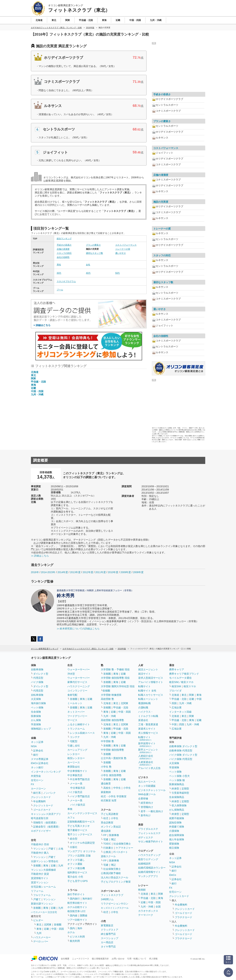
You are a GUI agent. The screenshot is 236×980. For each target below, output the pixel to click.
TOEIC (107, 844)
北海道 (35, 372)
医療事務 (114, 835)
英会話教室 (107, 823)
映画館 (142, 890)
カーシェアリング (77, 750)
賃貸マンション (40, 882)
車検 (70, 809)
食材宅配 (72, 695)
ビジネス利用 (77, 937)
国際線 (84, 915)
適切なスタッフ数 (94, 253)
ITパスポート (121, 852)
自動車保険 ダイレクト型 (183, 746)
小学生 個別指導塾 (111, 775)
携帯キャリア (177, 669)
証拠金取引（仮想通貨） (47, 827)
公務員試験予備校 (111, 873)
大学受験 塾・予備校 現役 (115, 669)
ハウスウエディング (149, 855)
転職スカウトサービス (151, 695)
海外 (80, 928)
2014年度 (63, 572)
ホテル (71, 932)
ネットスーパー (76, 712)
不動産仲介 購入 (40, 853)
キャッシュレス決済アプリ (46, 814)
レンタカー (74, 754)
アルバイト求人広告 (149, 768)
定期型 (185, 789)
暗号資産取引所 (40, 818)
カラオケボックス (148, 911)
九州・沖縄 (37, 394)
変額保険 (174, 844)
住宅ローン (37, 780)
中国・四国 (37, 391)
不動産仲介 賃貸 (40, 874)
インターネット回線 (180, 712)
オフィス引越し (76, 860)
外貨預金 (36, 776)
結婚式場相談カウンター (152, 868)
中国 (199, 699)
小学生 (127, 788)
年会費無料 (39, 801)
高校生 (107, 788)
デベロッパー (41, 941)
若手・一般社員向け (152, 811)
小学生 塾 (106, 767)
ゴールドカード (42, 810)
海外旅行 (87, 899)
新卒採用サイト (147, 745)
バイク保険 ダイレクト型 (183, 755)
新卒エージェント (148, 751)
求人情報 (153, 959)
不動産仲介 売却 (40, 844)
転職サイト (144, 686)
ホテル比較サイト (77, 907)
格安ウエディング (148, 859)
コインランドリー (77, 691)
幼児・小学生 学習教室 (114, 796)
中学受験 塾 (107, 741)
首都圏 (37, 866)
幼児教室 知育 (109, 800)
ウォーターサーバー (79, 669)
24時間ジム (107, 899)
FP (105, 835)
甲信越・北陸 (38, 382)
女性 (88, 265)
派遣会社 (143, 720)
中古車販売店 (75, 775)
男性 (59, 265)
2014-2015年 (48, 572)
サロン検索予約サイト (151, 842)
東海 (33, 385)
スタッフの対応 (64, 253)
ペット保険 (37, 707)
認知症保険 (175, 823)
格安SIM (176, 686)
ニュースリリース (81, 959)
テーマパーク (146, 915)
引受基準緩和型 (180, 793)
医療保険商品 (177, 784)
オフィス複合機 (76, 868)
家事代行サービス (77, 682)
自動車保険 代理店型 (181, 751)
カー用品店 (107, 942)
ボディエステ (146, 837)
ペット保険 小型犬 (179, 776)
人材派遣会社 (146, 763)
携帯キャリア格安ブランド (184, 674)
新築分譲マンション (42, 904)
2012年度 (88, 572)
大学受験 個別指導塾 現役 (115, 678)
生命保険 (36, 712)
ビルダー (38, 920)
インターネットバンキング (46, 772)
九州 (61, 866)
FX (33, 784)
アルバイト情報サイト (151, 682)
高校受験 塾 (107, 699)
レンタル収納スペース (82, 733)
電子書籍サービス (77, 830)
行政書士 (108, 848)
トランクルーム (76, 729)
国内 (72, 928)
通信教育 (106, 784)
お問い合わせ (118, 959)
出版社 (74, 847)
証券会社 (38, 751)
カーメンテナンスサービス (82, 813)
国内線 (74, 915)
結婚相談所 (144, 864)
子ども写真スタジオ (79, 826)
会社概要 (65, 959)
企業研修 (143, 799)
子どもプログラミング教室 (116, 882)
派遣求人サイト (147, 729)
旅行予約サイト (76, 894)
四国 (174, 703)
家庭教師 (106, 792)
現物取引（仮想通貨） (46, 823)
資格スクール (108, 856)
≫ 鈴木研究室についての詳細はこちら (78, 629)
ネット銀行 (37, 767)
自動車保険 (37, 669)
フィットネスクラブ (112, 895)
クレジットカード (41, 797)
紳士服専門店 (108, 934)
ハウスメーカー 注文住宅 (44, 912)
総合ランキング (64, 239)
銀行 (36, 755)
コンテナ (75, 737)
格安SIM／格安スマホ (181, 682)
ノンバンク (49, 793)
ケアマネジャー (124, 848)
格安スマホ (190, 686)
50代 (117, 273)
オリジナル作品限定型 (82, 843)
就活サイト (144, 674)
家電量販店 (107, 925)
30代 (59, 273)
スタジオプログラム (66, 281)
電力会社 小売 (75, 877)
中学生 (117, 788)
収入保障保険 (179, 805)
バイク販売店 (75, 792)
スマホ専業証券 (40, 759)
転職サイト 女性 (147, 691)
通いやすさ (121, 253)
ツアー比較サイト (77, 920)
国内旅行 (75, 899)
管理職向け (147, 807)
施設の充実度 (161, 202)
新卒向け (146, 815)
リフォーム (37, 891)
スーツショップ (110, 938)
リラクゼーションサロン (115, 904)
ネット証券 (37, 742)
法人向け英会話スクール (115, 877)
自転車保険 (37, 695)
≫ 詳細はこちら (40, 556)
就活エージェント (148, 669)
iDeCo (173, 875)
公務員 (107, 852)
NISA (34, 746)
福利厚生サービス (77, 872)
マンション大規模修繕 (43, 870)
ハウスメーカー (42, 937)
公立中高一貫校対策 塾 (114, 758)
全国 (158, 907)
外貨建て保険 (177, 827)
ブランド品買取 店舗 (79, 856)
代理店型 (38, 678)
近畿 (33, 388)
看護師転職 (144, 703)
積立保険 (174, 848)
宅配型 (74, 741)
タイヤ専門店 (108, 947)
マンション (39, 849)
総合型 (74, 839)
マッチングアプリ (148, 876)
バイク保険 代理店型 (181, 759)
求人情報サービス (148, 733)
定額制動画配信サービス (81, 822)
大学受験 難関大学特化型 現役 (118, 686)
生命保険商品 (177, 797)
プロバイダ (175, 691)
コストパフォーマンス (126, 245)
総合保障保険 (177, 835)
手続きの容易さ (64, 245)
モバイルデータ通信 (180, 678)
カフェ (71, 818)
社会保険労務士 (122, 844)
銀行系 (37, 793)
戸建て (52, 849)
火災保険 (36, 699)
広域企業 (177, 707)
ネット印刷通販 (147, 786)
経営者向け (147, 803)
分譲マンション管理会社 (45, 861)
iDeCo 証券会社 (40, 763)
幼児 (106, 818)
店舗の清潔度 (63, 249)
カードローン (38, 789)
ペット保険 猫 (177, 780)
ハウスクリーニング (79, 686)
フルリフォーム (42, 895)
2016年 (35, 572)
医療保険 (36, 716)
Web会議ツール (147, 794)
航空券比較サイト (77, 903)
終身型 (175, 789)
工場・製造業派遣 (148, 724)
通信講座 (106, 831)
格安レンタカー (76, 758)
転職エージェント (148, 699)
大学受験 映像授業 (111, 695)
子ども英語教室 (110, 814)
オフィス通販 (75, 864)
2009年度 (126, 572)
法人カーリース (147, 782)
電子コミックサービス (80, 834)
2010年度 (113, 572)
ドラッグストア (110, 930)
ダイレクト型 (41, 674)
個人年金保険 (177, 839)
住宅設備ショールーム (43, 887)
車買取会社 (74, 767)
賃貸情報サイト (40, 878)
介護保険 (174, 831)
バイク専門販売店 (80, 796)
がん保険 (36, 720)
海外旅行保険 (38, 703)
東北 (33, 375)
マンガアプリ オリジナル (81, 851)
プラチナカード (184, 917)
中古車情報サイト (77, 771)
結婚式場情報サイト (149, 872)
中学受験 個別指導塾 (112, 750)
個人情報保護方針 (100, 959)
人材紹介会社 (146, 757)
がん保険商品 (177, 810)
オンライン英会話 (111, 827)
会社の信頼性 (63, 257)
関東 (33, 378)
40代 (88, 273)
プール (60, 290)
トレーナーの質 (123, 249)
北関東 (48, 925)
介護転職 (143, 707)
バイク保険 (37, 682)
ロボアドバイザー (41, 831)
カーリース (74, 762)
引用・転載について (137, 959)
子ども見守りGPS (78, 881)
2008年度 (138, 572)
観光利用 (75, 941)
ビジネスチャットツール (152, 790)
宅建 (106, 839)
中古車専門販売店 (80, 779)
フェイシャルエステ (149, 833)
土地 (61, 849)
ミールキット (75, 703)
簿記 (113, 839)
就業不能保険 (177, 818)
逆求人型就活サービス (151, 678)
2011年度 (100, 572)
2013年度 (75, 572)
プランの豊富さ (93, 245)
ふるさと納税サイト (79, 724)
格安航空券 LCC (76, 911)
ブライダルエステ (148, 829)
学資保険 (36, 724)
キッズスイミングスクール (115, 908)
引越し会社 (74, 746)
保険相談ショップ (41, 729)
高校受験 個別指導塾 (112, 720)
